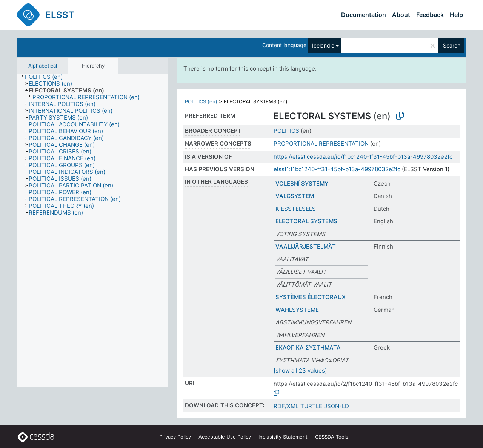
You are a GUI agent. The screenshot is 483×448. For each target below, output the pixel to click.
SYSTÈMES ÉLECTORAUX (311, 297)
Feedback (430, 15)
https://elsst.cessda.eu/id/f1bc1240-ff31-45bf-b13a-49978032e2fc (363, 157)
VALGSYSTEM (295, 196)
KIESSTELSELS (296, 209)
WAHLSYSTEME (297, 310)
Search (452, 45)
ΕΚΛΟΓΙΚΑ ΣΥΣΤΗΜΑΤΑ (308, 348)
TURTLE (311, 406)
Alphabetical (43, 66)
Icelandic (323, 45)
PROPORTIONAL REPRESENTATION (321, 143)
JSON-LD (337, 406)
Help (456, 15)
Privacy (175, 437)
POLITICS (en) (201, 101)
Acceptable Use (225, 437)
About (401, 15)
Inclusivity (283, 437)
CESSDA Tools (332, 437)
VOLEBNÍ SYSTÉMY (302, 183)
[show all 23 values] (300, 371)
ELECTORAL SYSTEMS (306, 221)
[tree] (92, 230)
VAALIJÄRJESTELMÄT (306, 246)
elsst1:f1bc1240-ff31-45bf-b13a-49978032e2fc (337, 169)
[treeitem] (47, 77)
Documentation (364, 15)
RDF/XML (286, 406)
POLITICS (286, 131)
